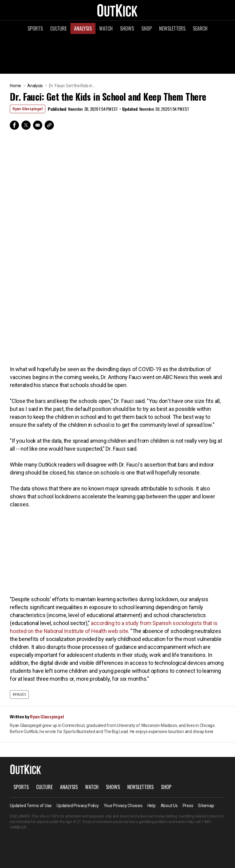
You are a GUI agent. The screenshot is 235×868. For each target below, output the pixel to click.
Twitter (26, 125)
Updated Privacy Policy (78, 806)
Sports (35, 28)
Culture (58, 28)
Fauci (21, 695)
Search (200, 28)
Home (15, 86)
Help (152, 806)
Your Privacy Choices (123, 806)
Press (188, 806)
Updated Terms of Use (31, 806)
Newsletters (172, 28)
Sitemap (206, 806)
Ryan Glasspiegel (28, 109)
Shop (147, 28)
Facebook (14, 125)
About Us (169, 806)
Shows (127, 28)
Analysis (83, 28)
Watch (106, 28)
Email (38, 125)
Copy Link (49, 125)
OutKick (117, 10)
